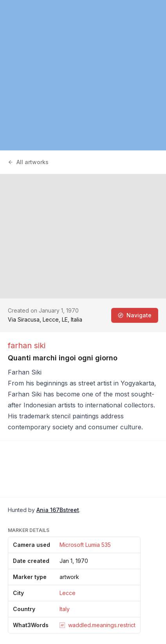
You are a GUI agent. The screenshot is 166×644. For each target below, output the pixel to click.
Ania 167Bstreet (58, 510)
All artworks (28, 162)
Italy (65, 609)
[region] (83, 75)
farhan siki (27, 346)
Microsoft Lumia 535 (85, 545)
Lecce (68, 593)
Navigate (135, 315)
